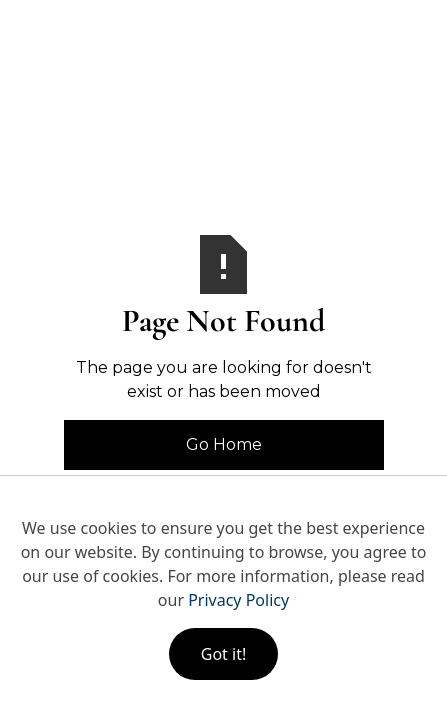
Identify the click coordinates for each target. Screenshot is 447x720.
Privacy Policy (238, 600)
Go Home (224, 444)
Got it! (223, 654)
